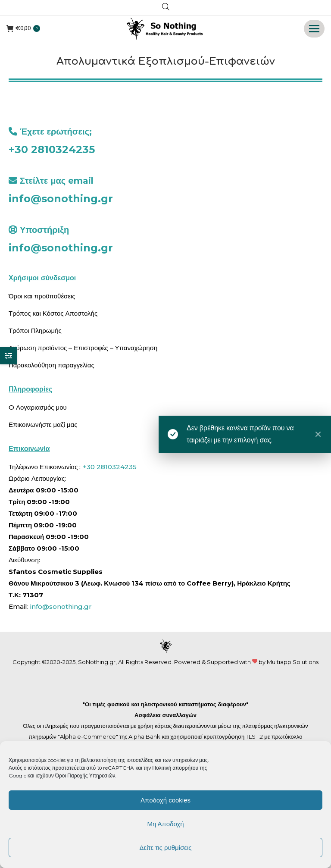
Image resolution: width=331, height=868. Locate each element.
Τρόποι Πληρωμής (35, 331)
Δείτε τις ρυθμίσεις (165, 848)
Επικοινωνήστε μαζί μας (43, 425)
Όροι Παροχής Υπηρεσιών (85, 776)
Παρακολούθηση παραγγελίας (52, 365)
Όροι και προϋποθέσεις (42, 296)
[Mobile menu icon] (314, 29)
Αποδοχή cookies (165, 800)
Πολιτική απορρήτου (176, 768)
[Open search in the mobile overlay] (166, 8)
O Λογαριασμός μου (38, 407)
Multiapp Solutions (293, 662)
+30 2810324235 (52, 149)
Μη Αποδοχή (165, 824)
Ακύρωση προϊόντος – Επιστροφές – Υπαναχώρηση (83, 348)
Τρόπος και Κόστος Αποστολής (53, 313)
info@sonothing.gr (61, 199)
